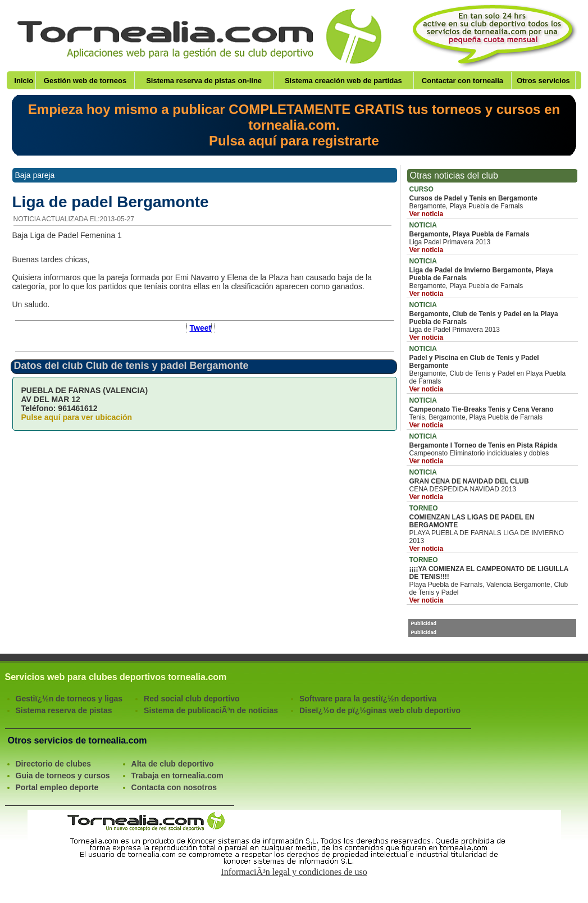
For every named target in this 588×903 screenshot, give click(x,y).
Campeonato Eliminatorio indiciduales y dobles (492, 449)
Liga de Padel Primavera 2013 (492, 321)
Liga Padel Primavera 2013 (492, 238)
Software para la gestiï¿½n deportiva (368, 699)
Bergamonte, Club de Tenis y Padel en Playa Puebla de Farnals (492, 369)
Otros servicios (543, 81)
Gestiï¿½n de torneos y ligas (69, 699)
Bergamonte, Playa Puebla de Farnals (492, 202)
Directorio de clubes (54, 764)
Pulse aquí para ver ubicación (77, 417)
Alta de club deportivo (173, 764)
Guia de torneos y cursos (63, 776)
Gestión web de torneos (85, 81)
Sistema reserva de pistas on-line (204, 81)
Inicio (24, 81)
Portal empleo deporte (57, 787)
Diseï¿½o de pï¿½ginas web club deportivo (380, 710)
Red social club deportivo (192, 699)
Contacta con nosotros (174, 787)
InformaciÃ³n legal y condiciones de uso (294, 872)
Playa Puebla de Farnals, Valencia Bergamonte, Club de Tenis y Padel (492, 580)
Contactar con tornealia (462, 81)
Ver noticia (427, 214)
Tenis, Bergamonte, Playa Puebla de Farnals (492, 413)
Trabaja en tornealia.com (177, 776)
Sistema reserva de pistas (64, 710)
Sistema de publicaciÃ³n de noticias (211, 710)
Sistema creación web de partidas (343, 81)
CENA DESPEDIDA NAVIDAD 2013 (492, 485)
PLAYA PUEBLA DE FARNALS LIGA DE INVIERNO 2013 (492, 528)
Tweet (201, 328)
